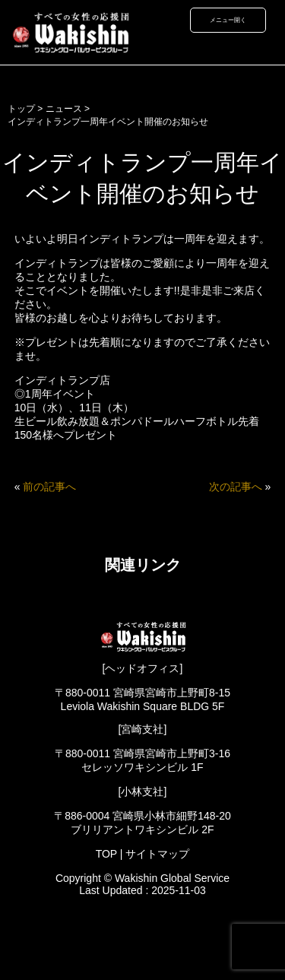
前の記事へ (49, 487)
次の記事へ (236, 487)
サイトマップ (157, 854)
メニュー (222, 20)
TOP (106, 854)
